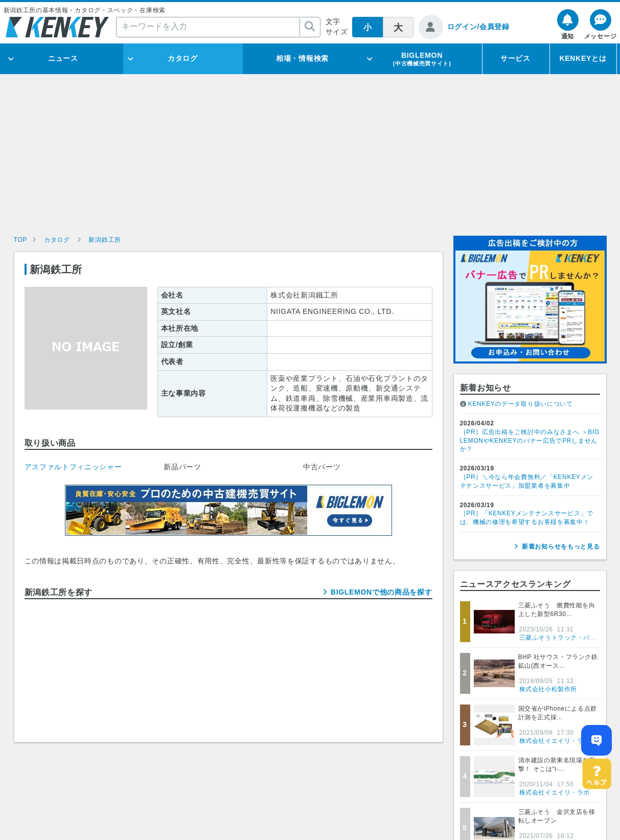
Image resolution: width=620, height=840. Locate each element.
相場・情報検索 (302, 58)
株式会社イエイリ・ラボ (555, 741)
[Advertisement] (310, 159)
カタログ (183, 58)
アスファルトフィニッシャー (73, 467)
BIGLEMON (422, 59)
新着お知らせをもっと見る (561, 547)
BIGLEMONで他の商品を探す (382, 592)
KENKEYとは (583, 58)
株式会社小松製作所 (548, 689)
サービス (515, 58)
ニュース (63, 58)
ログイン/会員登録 (478, 27)
